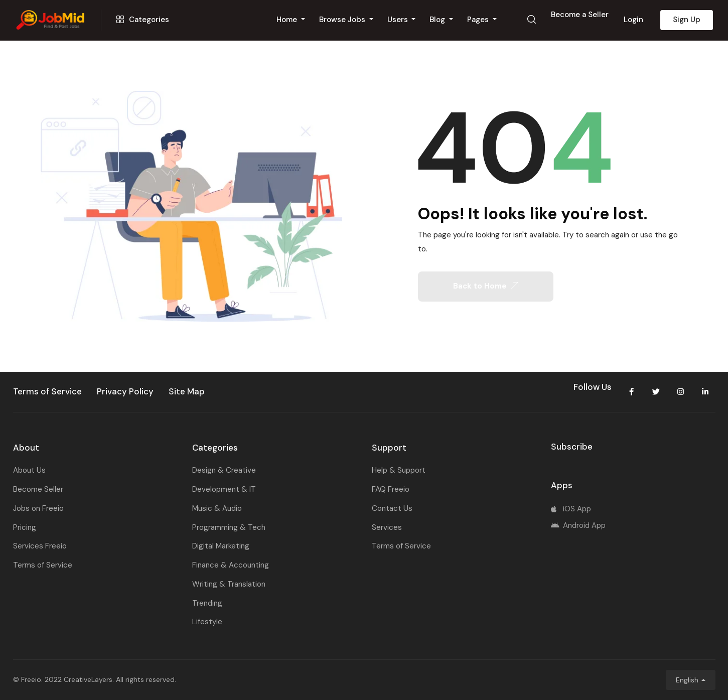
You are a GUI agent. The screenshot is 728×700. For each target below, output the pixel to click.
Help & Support (399, 470)
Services (387, 527)
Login (633, 20)
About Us (29, 470)
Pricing (25, 527)
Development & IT (224, 489)
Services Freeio (40, 546)
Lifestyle (207, 622)
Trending (207, 603)
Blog (438, 20)
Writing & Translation (229, 584)
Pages (479, 20)
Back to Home (486, 286)
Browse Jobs (343, 20)
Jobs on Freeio (38, 508)
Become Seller (38, 489)
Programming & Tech (229, 527)
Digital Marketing (221, 546)
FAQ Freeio (391, 489)
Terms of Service (43, 565)
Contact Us (392, 508)
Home (288, 20)
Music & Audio (217, 508)
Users (399, 20)
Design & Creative (224, 470)
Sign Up (687, 20)
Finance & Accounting (231, 565)
